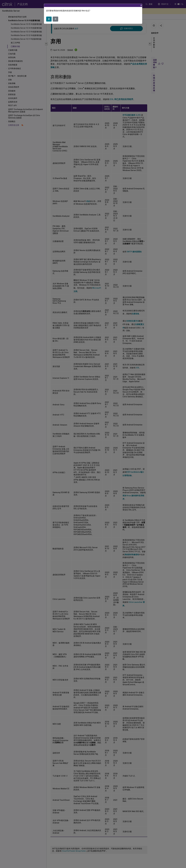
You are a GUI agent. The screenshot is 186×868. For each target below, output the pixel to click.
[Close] (141, 5)
